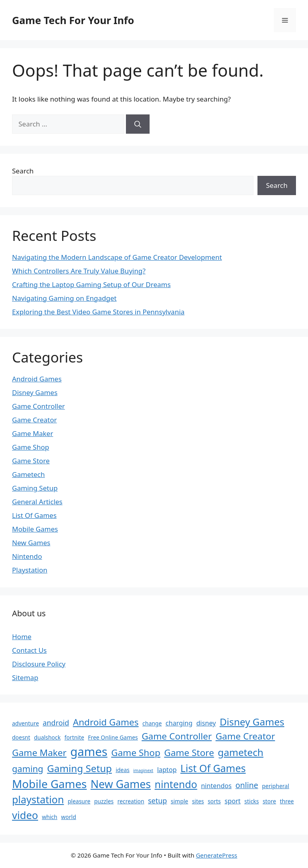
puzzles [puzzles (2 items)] (104, 801)
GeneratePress (216, 855)
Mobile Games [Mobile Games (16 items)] (49, 784)
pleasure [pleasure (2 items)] (79, 801)
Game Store (31, 461)
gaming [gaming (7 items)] (28, 769)
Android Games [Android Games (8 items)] (106, 722)
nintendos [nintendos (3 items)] (216, 786)
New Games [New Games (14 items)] (121, 784)
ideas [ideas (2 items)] (123, 770)
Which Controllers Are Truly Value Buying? (79, 271)
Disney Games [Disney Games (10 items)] (252, 722)
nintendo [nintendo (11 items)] (176, 784)
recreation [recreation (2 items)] (131, 801)
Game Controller (38, 406)
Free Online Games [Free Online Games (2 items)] (113, 737)
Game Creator (34, 420)
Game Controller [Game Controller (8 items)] (177, 736)
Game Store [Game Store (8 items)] (189, 753)
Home (22, 637)
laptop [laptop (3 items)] (167, 770)
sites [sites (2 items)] (198, 801)
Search (23, 171)
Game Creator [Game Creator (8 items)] (245, 736)
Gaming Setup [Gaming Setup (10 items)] (79, 768)
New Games (31, 543)
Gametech (28, 474)
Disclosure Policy (39, 664)
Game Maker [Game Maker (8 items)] (39, 753)
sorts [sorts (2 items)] (214, 801)
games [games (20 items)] (89, 752)
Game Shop (30, 447)
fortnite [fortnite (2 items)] (74, 737)
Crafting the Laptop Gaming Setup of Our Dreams (91, 284)
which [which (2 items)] (50, 817)
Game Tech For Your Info (73, 20)
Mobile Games (35, 529)
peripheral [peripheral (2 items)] (276, 786)
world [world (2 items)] (68, 817)
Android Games (37, 379)
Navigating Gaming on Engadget (64, 298)
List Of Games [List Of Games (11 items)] (213, 768)
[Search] (138, 124)
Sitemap (25, 677)
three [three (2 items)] (287, 801)
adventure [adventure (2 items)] (25, 723)
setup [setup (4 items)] (157, 801)
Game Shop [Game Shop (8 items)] (136, 753)
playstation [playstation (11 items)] (38, 799)
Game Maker (32, 433)
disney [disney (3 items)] (206, 723)
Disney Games (35, 392)
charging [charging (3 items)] (179, 723)
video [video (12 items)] (25, 815)
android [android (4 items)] (56, 723)
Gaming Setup (35, 488)
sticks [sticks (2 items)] (251, 801)
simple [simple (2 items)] (179, 801)
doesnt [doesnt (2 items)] (21, 737)
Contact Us (29, 650)
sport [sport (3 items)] (233, 801)
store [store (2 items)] (269, 801)
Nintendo (27, 556)
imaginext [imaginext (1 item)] (143, 770)
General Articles (37, 502)
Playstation (30, 570)
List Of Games (34, 515)
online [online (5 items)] (247, 785)
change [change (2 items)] (152, 723)
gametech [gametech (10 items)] (241, 752)
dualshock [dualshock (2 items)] (48, 737)
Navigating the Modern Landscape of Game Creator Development (117, 257)
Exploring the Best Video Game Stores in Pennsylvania (98, 312)
